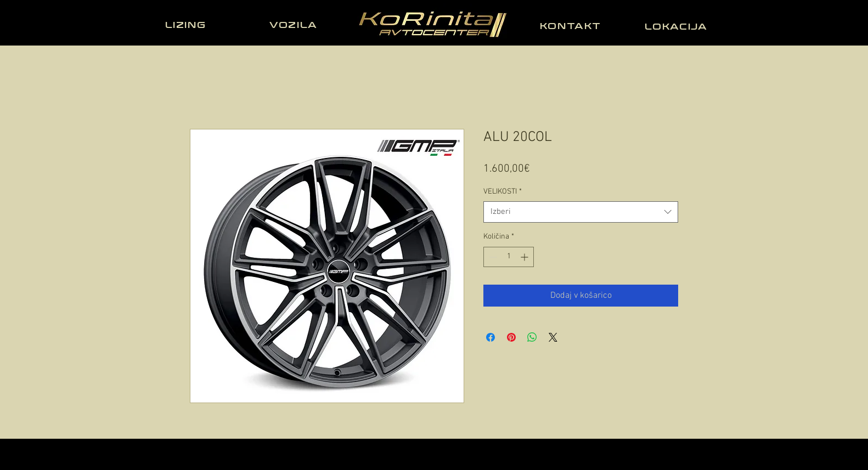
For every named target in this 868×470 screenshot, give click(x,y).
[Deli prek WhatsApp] (532, 337)
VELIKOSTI (503, 192)
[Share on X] (553, 337)
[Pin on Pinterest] (511, 337)
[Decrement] (492, 257)
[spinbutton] (509, 257)
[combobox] (581, 212)
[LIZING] (187, 25)
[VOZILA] (295, 25)
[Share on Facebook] (491, 337)
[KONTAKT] (572, 26)
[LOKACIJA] (677, 26)
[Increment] (525, 257)
